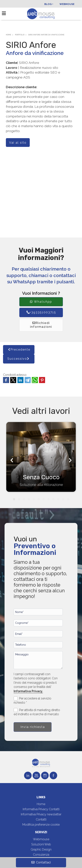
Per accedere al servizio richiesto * (32, 700)
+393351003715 (41, 312)
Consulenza (41, 855)
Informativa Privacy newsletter (41, 814)
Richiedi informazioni (41, 325)
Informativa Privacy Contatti (41, 809)
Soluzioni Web (41, 844)
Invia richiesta (33, 727)
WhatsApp (41, 302)
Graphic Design (41, 849)
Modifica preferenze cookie (41, 825)
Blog (48, 4)
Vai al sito (18, 143)
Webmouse (67, 4)
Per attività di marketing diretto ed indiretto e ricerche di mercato (37, 712)
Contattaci (41, 862)
